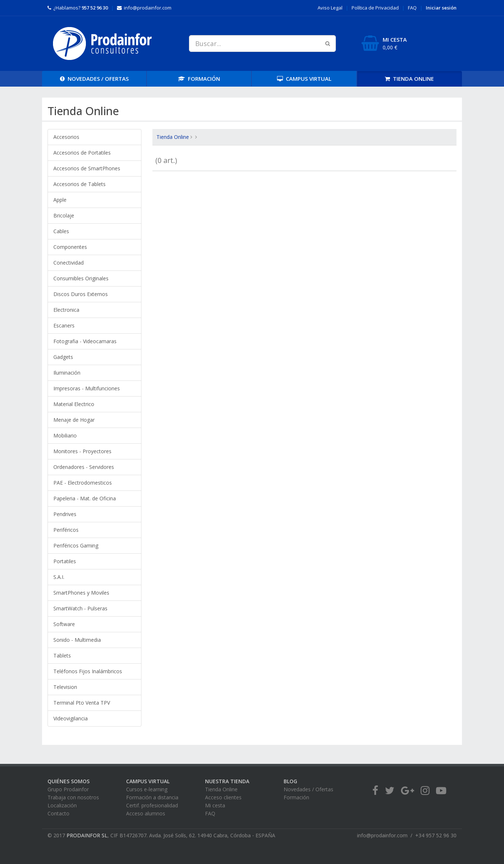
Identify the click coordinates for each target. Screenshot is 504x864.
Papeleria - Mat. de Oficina (85, 498)
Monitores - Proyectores (82, 451)
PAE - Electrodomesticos (83, 483)
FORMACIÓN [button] (199, 79)
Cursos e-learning (147, 789)
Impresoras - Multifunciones (87, 388)
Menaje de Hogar (74, 420)
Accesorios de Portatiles (82, 153)
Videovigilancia (71, 718)
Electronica (66, 310)
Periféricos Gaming (76, 545)
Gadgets (63, 357)
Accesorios (66, 137)
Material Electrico (74, 404)
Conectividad (69, 263)
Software (64, 624)
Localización (62, 805)
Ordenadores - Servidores (84, 467)
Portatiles (65, 561)
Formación (296, 797)
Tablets (62, 655)
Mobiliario (65, 435)
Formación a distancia (152, 797)
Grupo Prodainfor (68, 789)
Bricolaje (64, 215)
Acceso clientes (223, 797)
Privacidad (375, 8)
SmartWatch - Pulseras (80, 608)
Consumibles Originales (81, 278)
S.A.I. (59, 577)
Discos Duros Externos (81, 294)
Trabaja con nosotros (73, 797)
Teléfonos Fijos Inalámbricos (88, 671)
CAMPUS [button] (304, 79)
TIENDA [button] (409, 79)
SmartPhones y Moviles (81, 593)
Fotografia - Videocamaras (85, 341)
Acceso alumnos (146, 813)
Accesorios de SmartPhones (87, 168)
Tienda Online (173, 137)
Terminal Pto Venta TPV (82, 703)
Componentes (70, 247)
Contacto (58, 813)
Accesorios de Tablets (79, 184)
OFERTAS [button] (94, 79)
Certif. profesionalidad (152, 805)
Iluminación (67, 373)
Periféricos (66, 530)
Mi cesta (215, 805)
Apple (60, 200)
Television (65, 687)
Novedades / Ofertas (308, 789)
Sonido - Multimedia (77, 640)
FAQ (412, 8)
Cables (61, 231)
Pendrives (65, 514)
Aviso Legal (330, 8)
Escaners (64, 325)
